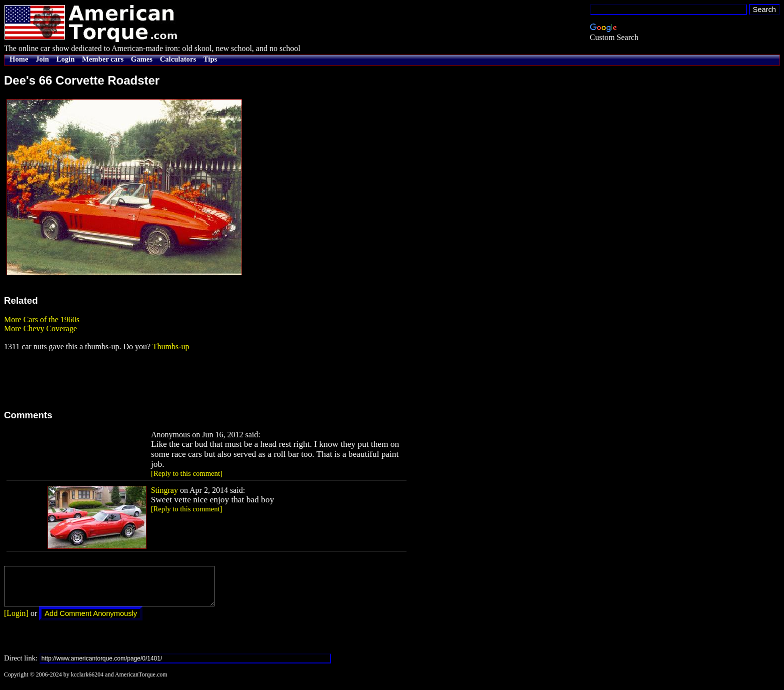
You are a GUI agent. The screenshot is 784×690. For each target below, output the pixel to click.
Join (42, 59)
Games (142, 59)
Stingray (164, 490)
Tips (210, 59)
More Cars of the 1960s (42, 319)
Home (19, 59)
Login (66, 59)
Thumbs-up (171, 347)
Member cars (103, 59)
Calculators (178, 59)
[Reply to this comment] (187, 473)
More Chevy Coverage (40, 328)
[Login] (16, 621)
